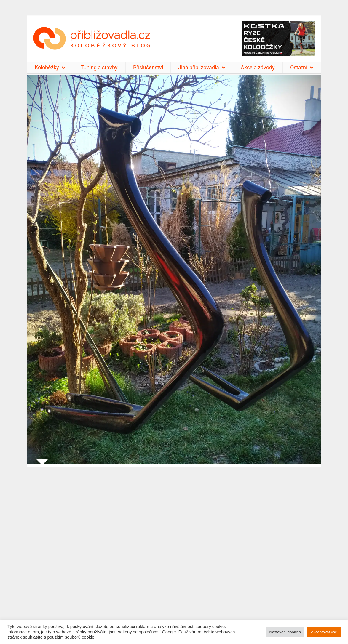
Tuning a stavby (99, 67)
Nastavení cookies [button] (285, 632)
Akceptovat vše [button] (324, 632)
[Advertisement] (174, 552)
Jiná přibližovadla (202, 68)
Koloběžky (50, 68)
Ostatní (302, 68)
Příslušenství (148, 67)
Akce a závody (258, 67)
